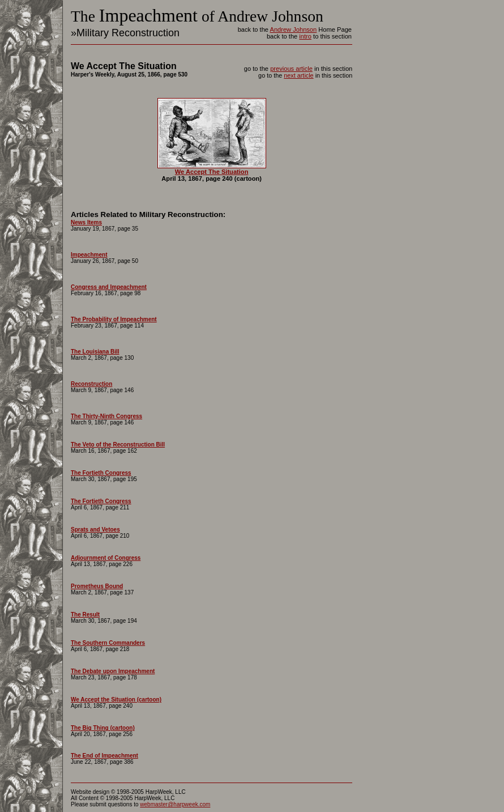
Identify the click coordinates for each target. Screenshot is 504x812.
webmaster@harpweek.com (175, 804)
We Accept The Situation (212, 172)
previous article (291, 69)
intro (305, 36)
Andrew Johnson (293, 29)
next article (298, 75)
